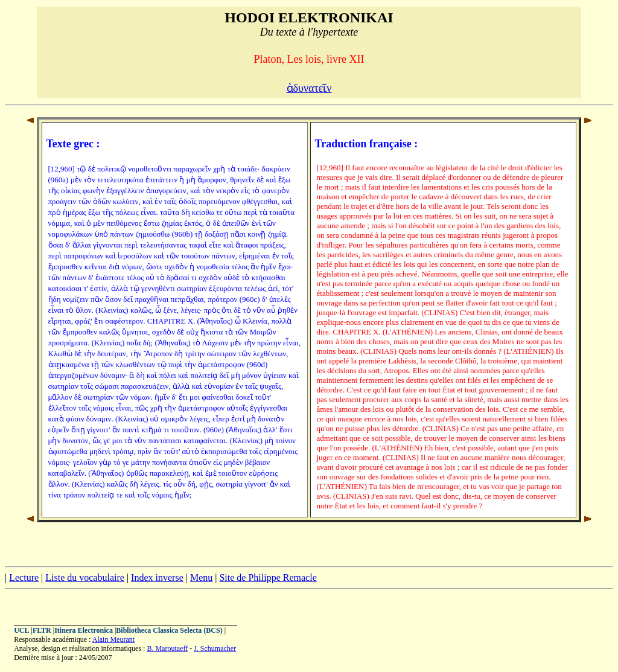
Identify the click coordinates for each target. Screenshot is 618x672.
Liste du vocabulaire (85, 578)
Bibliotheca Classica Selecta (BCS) (169, 630)
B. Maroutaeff (167, 648)
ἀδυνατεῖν (309, 88)
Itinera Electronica (84, 630)
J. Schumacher (215, 648)
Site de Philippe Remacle (268, 578)
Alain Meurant (113, 639)
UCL (21, 630)
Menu (201, 578)
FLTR (42, 630)
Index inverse (157, 578)
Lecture (24, 578)
